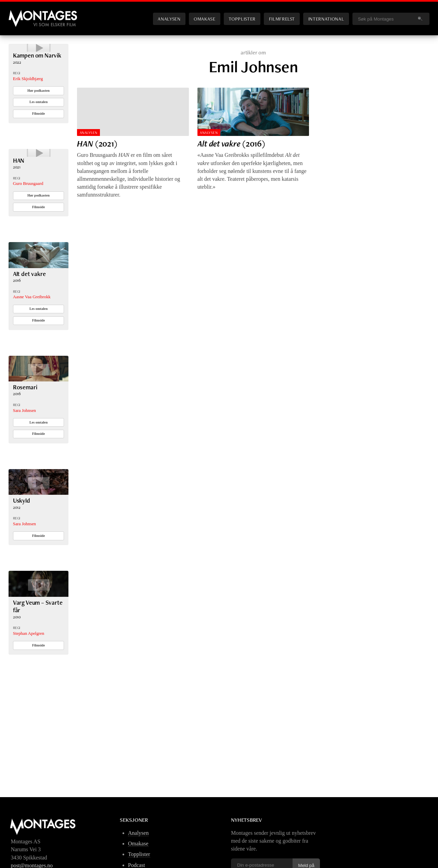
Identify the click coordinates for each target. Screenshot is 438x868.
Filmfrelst (282, 19)
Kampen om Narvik (37, 75)
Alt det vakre (29, 313)
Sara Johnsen (24, 450)
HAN (19, 200)
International (326, 19)
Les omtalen (38, 122)
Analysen (169, 19)
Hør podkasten (38, 110)
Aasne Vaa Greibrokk (32, 337)
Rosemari (25, 427)
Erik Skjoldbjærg (28, 99)
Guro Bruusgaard (28, 224)
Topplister (242, 19)
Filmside (39, 133)
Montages (20, 13)
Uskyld (22, 540)
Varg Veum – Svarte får (38, 646)
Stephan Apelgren (29, 673)
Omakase (204, 19)
